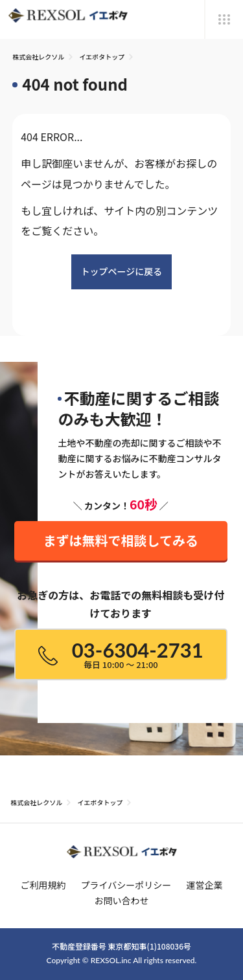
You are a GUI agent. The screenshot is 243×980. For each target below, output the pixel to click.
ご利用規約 (43, 885)
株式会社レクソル (38, 57)
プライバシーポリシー (126, 885)
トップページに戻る (122, 271)
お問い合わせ (122, 900)
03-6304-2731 (121, 654)
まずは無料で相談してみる (121, 535)
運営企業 (205, 885)
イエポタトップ (102, 57)
